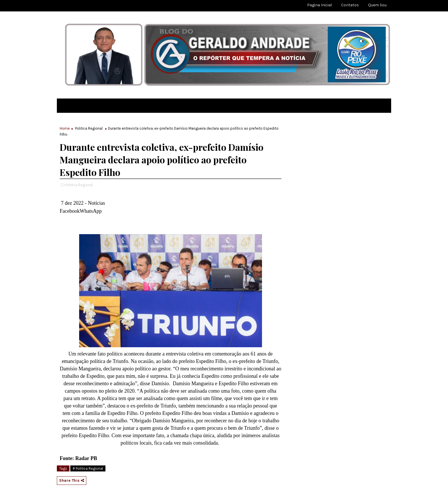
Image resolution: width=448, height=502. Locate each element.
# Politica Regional (88, 468)
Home (65, 128)
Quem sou (377, 5)
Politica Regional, (79, 185)
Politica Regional (89, 128)
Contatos (350, 5)
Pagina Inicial (320, 5)
